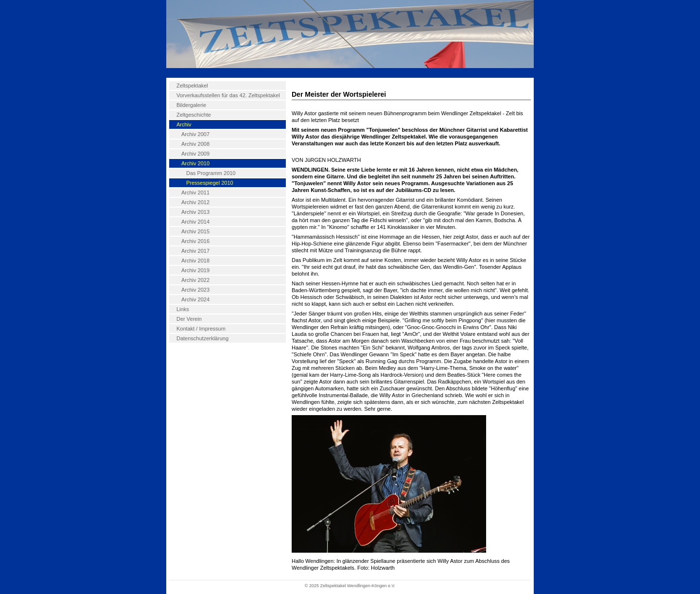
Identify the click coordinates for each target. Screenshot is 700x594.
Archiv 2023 (195, 290)
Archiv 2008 (195, 144)
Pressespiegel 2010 (210, 183)
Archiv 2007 (195, 134)
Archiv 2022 (195, 280)
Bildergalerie (191, 105)
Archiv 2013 (195, 212)
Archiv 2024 (195, 299)
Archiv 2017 (195, 251)
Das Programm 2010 (211, 173)
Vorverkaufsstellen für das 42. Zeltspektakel (228, 95)
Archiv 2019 (195, 270)
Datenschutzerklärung (202, 338)
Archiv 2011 (195, 192)
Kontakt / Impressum (201, 329)
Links (183, 309)
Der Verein (189, 319)
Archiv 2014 (195, 222)
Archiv (184, 124)
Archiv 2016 (195, 241)
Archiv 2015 (195, 231)
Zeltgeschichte (194, 115)
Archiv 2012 (195, 202)
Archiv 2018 (195, 261)
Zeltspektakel (192, 86)
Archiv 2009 (195, 154)
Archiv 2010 (195, 163)
